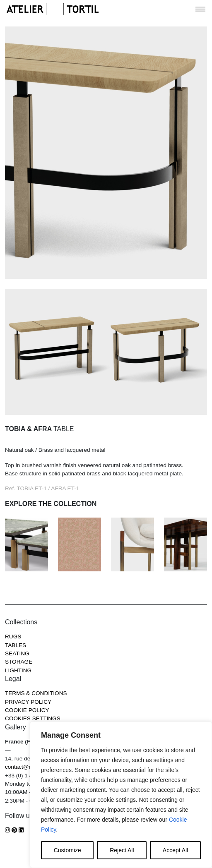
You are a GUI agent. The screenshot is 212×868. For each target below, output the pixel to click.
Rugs (13, 637)
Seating (17, 653)
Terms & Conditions (36, 693)
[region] (121, 795)
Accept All (175, 850)
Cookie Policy (27, 710)
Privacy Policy (28, 702)
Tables (16, 645)
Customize (67, 850)
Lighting (18, 670)
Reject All (122, 850)
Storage (19, 662)
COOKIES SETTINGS (33, 718)
